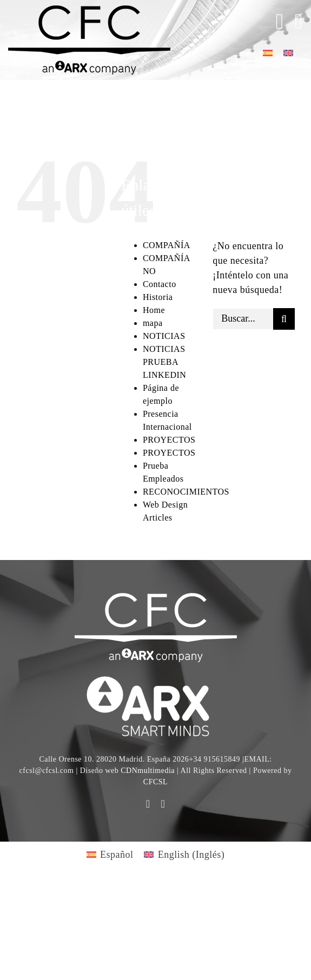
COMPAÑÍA (167, 245)
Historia (158, 297)
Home (154, 310)
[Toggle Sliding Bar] (274, 22)
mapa (153, 323)
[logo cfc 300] (89, 10)
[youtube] (148, 804)
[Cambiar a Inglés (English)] (184, 854)
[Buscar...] (243, 319)
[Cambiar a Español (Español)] (110, 854)
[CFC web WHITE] (156, 598)
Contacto (160, 284)
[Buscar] (284, 319)
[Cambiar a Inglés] (288, 52)
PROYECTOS (169, 440)
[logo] (156, 678)
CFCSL (155, 782)
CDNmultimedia (148, 771)
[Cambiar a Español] (268, 52)
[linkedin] (163, 804)
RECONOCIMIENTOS (186, 492)
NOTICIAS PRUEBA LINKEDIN (164, 362)
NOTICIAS (164, 336)
